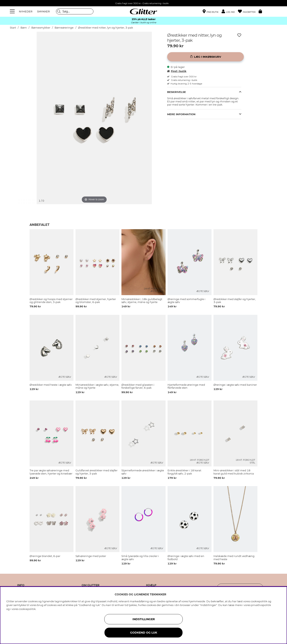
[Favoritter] (248, 12)
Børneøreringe (64, 28)
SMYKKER (43, 11)
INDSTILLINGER (144, 619)
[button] (230, 12)
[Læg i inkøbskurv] (205, 57)
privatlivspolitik (261, 605)
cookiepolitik (27, 609)
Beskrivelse (177, 92)
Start (13, 28)
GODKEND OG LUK (144, 633)
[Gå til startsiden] (143, 11)
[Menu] (13, 11)
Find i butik (177, 71)
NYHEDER (26, 11)
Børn (24, 28)
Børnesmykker (41, 28)
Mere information (181, 114)
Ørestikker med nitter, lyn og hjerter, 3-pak (106, 28)
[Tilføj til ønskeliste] (239, 35)
